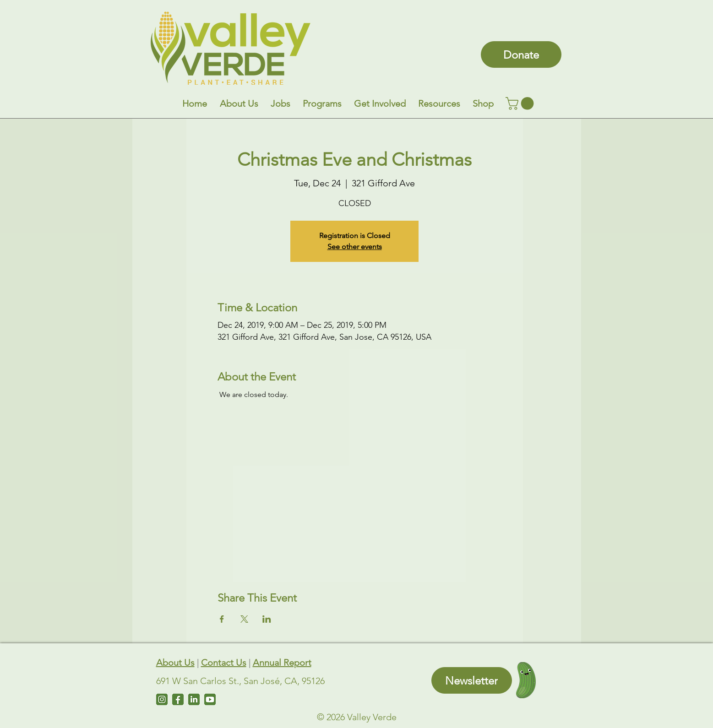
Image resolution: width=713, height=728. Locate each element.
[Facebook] (178, 699)
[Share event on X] (244, 619)
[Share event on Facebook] (222, 619)
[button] (239, 103)
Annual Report (282, 663)
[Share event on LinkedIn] (267, 619)
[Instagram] (162, 699)
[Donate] (521, 54)
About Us (175, 663)
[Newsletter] (472, 680)
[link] (521, 103)
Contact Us (224, 663)
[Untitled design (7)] (210, 699)
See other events (355, 247)
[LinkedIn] (194, 699)
